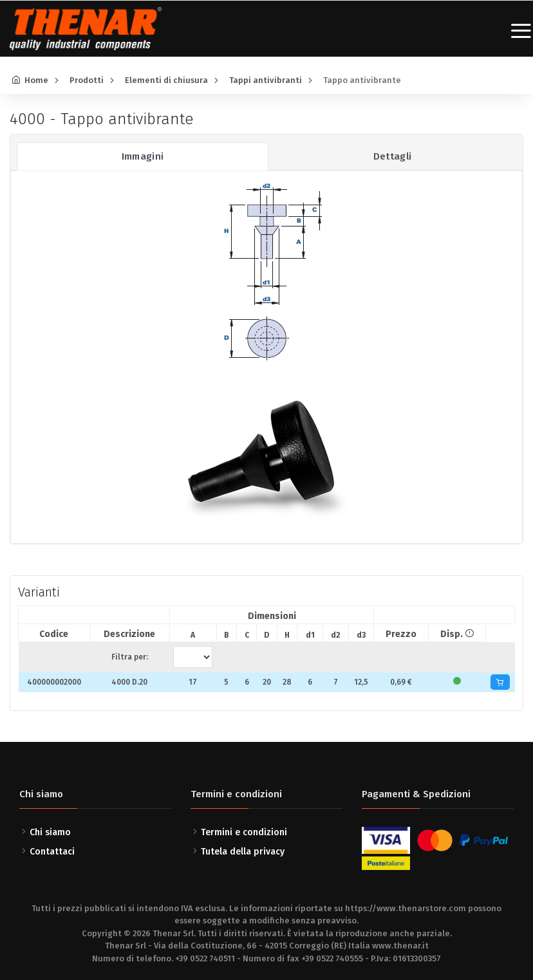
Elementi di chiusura (166, 80)
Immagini (143, 156)
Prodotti (87, 80)
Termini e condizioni (244, 832)
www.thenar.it (400, 946)
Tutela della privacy (243, 852)
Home (36, 80)
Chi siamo (50, 832)
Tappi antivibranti (266, 80)
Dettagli (393, 156)
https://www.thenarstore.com (406, 908)
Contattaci (52, 852)
